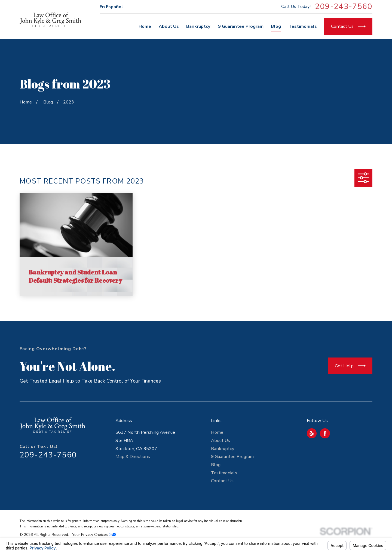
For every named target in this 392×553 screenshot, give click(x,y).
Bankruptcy (223, 449)
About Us (220, 440)
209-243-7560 (344, 7)
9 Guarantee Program (232, 456)
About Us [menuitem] (169, 26)
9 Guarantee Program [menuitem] (241, 26)
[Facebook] (325, 433)
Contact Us (222, 481)
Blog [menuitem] (276, 26)
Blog (216, 465)
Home (217, 432)
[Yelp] (312, 433)
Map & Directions (133, 456)
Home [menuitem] (145, 26)
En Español (111, 7)
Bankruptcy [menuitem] (198, 26)
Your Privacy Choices (94, 535)
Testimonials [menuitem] (303, 26)
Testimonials (224, 473)
